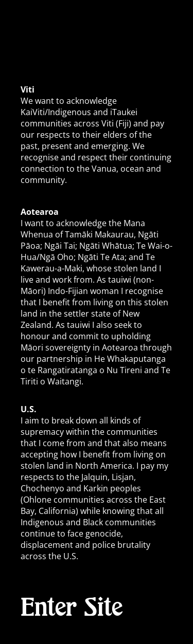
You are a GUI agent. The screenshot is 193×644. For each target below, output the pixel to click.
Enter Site (72, 608)
